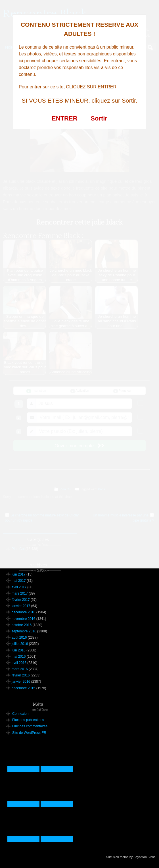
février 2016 (21, 675)
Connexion (20, 714)
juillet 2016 (20, 644)
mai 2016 (19, 657)
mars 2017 (20, 593)
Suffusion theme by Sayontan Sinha (131, 857)
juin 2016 (19, 650)
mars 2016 (20, 669)
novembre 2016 (23, 619)
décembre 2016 (23, 612)
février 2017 (21, 600)
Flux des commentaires (30, 726)
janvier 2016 (21, 682)
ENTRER (64, 118)
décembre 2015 (23, 688)
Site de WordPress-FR (29, 733)
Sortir (99, 118)
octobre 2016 (22, 625)
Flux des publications (28, 720)
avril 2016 (19, 663)
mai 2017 (19, 581)
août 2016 (19, 637)
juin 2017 (19, 574)
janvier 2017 (21, 606)
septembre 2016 (24, 631)
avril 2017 (19, 587)
